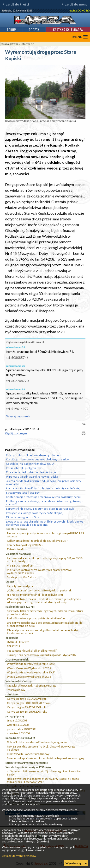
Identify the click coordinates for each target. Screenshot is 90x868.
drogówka (12, 638)
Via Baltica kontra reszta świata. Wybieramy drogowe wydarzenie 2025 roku (39, 571)
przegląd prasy (15, 716)
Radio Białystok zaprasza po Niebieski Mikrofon (36, 618)
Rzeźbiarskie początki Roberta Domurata (32, 685)
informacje (27, 44)
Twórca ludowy (16, 690)
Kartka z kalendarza (68, 30)
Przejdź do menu (75, 4)
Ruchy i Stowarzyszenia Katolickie (27, 763)
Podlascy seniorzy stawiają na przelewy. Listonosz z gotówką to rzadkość (45, 503)
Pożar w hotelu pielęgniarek (23, 468)
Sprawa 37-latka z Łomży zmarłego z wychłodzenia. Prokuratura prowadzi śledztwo (45, 612)
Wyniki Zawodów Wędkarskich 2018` (29, 677)
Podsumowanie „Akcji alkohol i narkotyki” (32, 651)
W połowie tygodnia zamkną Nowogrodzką (32, 477)
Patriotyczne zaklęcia (20, 586)
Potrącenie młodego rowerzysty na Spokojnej (35, 513)
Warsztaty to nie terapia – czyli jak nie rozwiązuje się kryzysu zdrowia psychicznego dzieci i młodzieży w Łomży (44, 601)
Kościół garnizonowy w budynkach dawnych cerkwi (38, 459)
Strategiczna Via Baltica (22, 577)
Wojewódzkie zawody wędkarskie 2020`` (31, 664)
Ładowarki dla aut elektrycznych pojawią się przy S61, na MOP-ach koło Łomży (45, 560)
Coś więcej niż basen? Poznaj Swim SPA (30, 464)
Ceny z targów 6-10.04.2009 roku (26, 699)
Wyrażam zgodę (76, 863)
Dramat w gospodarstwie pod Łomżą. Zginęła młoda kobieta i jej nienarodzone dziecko (45, 624)
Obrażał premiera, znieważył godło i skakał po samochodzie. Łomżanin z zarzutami (43, 632)
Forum (12, 30)
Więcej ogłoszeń (18, 416)
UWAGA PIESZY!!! (18, 642)
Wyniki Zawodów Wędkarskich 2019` (29, 668)
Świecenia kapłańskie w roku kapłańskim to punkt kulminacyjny (46, 758)
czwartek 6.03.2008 (18, 733)
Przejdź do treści (16, 4)
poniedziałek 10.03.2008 (21, 729)
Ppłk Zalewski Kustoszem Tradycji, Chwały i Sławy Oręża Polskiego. (41, 748)
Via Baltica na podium (20, 565)
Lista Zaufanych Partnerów (19, 856)
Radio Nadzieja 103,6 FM (20, 738)
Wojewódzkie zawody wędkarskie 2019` (31, 672)
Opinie (10, 582)
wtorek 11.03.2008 (18, 725)
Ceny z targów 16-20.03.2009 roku (27, 712)
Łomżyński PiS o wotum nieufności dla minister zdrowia (40, 509)
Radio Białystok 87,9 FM (20, 607)
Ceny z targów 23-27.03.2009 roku (27, 707)
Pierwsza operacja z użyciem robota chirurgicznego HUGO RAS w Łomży (45, 535)
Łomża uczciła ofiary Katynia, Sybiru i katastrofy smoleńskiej (43, 488)
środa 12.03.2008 (17, 720)
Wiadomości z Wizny (19, 681)
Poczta (34, 30)
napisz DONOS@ (79, 11)
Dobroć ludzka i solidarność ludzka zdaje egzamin (37, 742)
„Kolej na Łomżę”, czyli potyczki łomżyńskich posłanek (39, 590)
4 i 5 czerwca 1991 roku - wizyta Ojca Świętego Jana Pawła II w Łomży (44, 773)
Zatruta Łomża (16, 549)
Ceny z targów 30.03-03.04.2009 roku (29, 703)
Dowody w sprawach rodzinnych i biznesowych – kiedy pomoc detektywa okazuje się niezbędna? (45, 523)
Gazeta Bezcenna (16, 529)
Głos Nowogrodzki (17, 659)
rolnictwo (12, 694)
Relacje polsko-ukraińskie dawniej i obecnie (34, 455)
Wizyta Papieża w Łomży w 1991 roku (28, 767)
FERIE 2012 (13, 646)
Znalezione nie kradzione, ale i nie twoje (31, 472)
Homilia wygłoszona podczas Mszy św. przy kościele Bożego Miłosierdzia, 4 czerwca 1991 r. (43, 780)
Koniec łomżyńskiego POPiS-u (25, 545)
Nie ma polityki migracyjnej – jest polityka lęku (35, 595)
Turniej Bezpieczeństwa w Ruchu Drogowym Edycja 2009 (42, 655)
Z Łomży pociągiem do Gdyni (24, 517)
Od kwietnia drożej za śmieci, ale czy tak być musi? (37, 541)
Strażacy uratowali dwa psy (23, 493)
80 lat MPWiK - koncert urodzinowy (28, 754)
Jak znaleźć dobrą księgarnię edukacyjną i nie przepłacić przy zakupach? (44, 482)
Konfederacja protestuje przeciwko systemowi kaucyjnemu (43, 497)
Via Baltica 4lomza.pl (18, 554)
